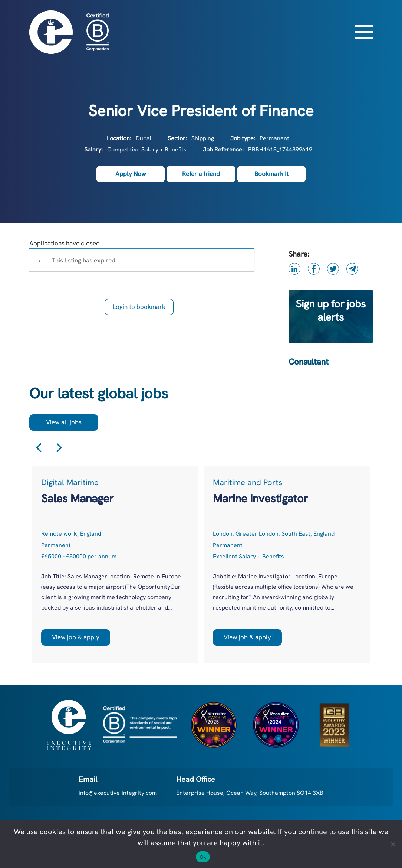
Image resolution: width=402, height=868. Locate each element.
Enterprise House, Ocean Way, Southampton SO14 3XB (250, 793)
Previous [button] (39, 448)
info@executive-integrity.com (118, 793)
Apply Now (131, 174)
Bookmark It (271, 174)
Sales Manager (77, 498)
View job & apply (76, 637)
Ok (203, 857)
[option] (115, 564)
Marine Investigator (260, 498)
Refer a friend (201, 174)
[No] (393, 844)
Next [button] (59, 448)
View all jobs (64, 422)
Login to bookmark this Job (139, 309)
